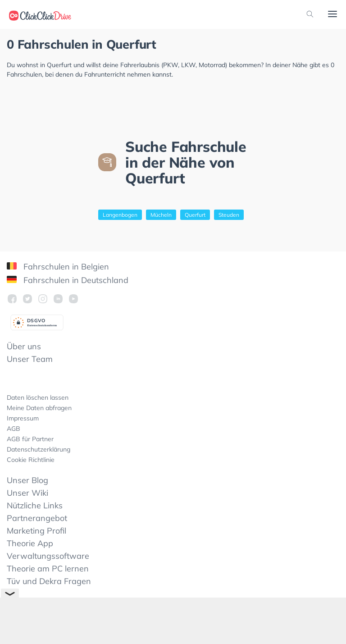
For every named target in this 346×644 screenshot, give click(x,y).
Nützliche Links (35, 505)
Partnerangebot (37, 518)
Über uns (24, 346)
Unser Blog (27, 480)
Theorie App (30, 543)
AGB (14, 429)
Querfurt (195, 215)
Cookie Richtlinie (31, 460)
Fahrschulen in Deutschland (68, 280)
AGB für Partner (30, 439)
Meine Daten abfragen (39, 408)
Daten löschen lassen (38, 397)
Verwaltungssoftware (48, 556)
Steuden (229, 215)
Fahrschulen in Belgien (58, 267)
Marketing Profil (36, 531)
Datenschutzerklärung (39, 449)
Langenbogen (120, 215)
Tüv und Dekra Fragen (49, 581)
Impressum (23, 418)
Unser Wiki (27, 493)
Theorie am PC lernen (48, 569)
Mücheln (161, 215)
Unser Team (30, 359)
